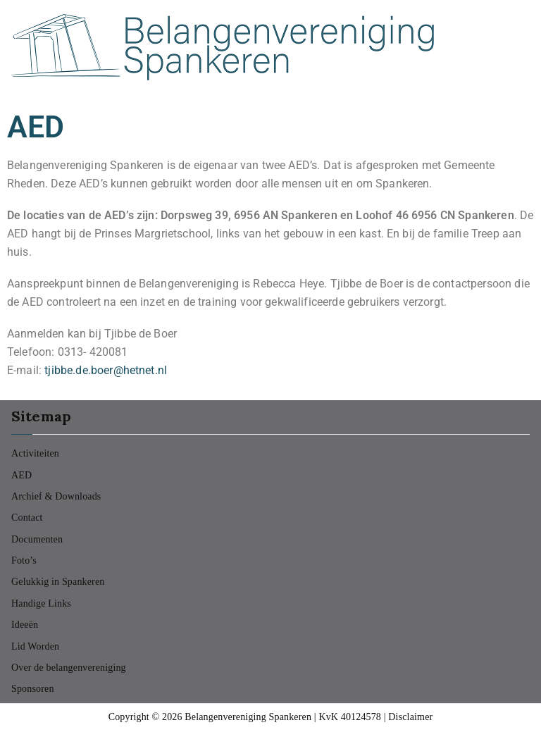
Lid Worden (35, 646)
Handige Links (41, 603)
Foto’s (24, 560)
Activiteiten (35, 453)
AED (21, 475)
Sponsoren (33, 689)
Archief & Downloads (56, 496)
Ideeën (25, 625)
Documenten (37, 539)
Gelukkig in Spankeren (58, 582)
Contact (27, 518)
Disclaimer (410, 717)
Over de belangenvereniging (69, 668)
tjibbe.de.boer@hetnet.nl (106, 370)
